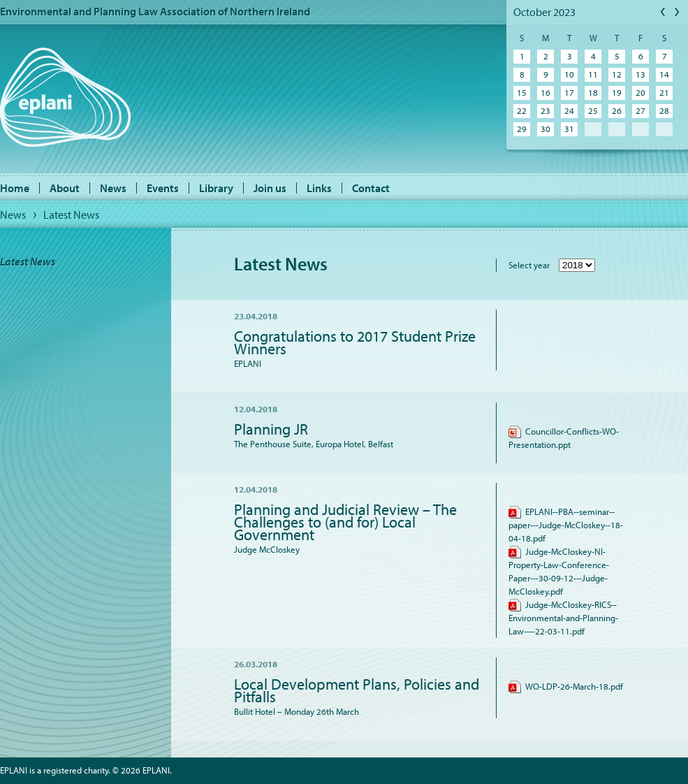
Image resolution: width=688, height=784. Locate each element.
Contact (371, 188)
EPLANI (65, 97)
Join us (270, 188)
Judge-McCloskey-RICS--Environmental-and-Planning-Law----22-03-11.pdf (563, 618)
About (65, 188)
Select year (529, 265)
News (113, 188)
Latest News (71, 215)
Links (319, 188)
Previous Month (664, 13)
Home (15, 188)
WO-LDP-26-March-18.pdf (566, 686)
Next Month (678, 13)
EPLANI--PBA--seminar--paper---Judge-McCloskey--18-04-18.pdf (566, 525)
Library (216, 188)
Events (163, 188)
